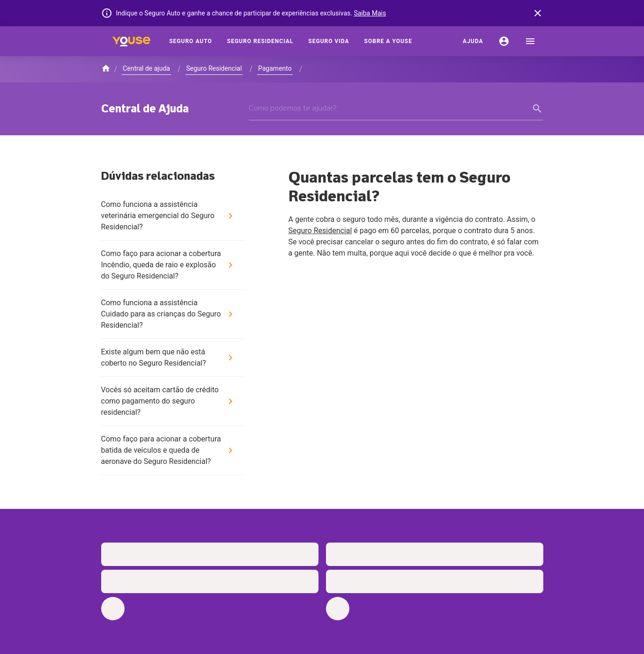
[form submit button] (538, 109)
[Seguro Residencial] (260, 41)
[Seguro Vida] (329, 41)
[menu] (530, 41)
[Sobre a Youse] (388, 41)
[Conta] (504, 41)
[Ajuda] (473, 41)
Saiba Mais (370, 13)
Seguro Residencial (320, 231)
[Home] (132, 41)
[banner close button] (538, 13)
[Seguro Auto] (191, 41)
